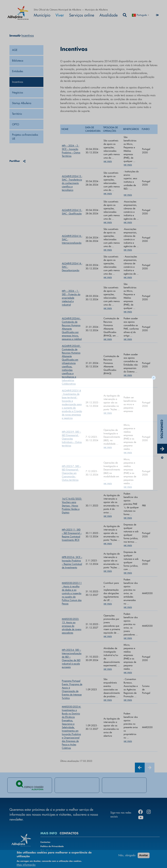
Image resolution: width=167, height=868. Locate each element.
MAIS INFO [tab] (49, 833)
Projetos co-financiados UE (25, 137)
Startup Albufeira (22, 103)
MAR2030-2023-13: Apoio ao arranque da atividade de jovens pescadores (72, 626)
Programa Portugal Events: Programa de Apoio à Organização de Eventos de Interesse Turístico (72, 690)
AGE (15, 50)
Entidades (18, 71)
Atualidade (109, 15)
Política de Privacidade (52, 846)
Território (17, 114)
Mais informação (26, 865)
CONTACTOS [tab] (69, 833)
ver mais (108, 161)
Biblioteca (18, 61)
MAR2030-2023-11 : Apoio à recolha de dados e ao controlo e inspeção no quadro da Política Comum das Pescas (72, 593)
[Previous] (140, 768)
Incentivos (18, 82)
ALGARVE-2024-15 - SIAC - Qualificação (72, 212)
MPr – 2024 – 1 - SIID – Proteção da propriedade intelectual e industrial (71, 298)
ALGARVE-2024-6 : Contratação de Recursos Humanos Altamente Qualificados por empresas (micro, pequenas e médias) (72, 329)
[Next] (150, 768)
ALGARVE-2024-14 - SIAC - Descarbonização (72, 267)
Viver (60, 15)
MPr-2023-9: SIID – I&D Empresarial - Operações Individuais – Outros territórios (72, 439)
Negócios (18, 93)
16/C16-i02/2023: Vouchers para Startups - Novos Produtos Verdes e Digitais (72, 506)
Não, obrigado (127, 855)
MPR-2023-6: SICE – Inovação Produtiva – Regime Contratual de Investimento (72, 562)
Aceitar (144, 855)
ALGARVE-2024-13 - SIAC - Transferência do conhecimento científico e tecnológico (72, 183)
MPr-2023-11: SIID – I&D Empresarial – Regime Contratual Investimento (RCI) (72, 535)
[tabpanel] (30, 785)
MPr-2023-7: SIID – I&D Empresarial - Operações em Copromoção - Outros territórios (71, 473)
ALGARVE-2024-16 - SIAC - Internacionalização (72, 240)
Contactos (45, 842)
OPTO (16, 124)
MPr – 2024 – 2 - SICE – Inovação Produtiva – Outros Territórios (71, 151)
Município (42, 15)
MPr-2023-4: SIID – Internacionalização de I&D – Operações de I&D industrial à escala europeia (72, 659)
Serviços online (82, 15)
